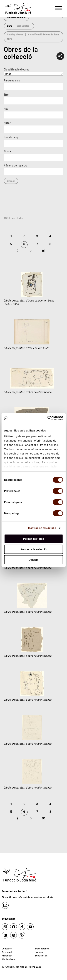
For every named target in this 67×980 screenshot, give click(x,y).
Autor (7, 123)
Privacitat (7, 956)
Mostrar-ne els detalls (42, 528)
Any (6, 109)
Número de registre (16, 166)
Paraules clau (12, 81)
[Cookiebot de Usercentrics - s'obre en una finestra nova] (48, 418)
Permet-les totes (33, 539)
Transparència (42, 949)
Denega (33, 560)
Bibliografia (23, 26)
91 (44, 251)
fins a (7, 151)
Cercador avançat (16, 18)
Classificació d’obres (17, 70)
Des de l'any (11, 137)
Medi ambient (9, 959)
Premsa (39, 952)
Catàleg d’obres (15, 35)
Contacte (7, 949)
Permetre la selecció (33, 549)
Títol (7, 95)
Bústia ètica (41, 956)
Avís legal (7, 952)
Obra (9, 26)
